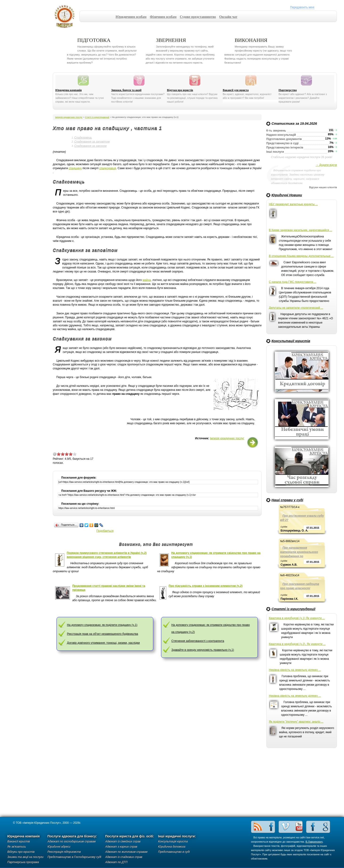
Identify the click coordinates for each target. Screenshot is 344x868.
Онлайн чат (228, 17)
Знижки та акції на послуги (25, 857)
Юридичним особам (131, 17)
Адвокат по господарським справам (72, 841)
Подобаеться (105, 531)
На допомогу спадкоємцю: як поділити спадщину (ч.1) (102, 625)
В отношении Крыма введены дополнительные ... (301, 256)
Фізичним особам (163, 17)
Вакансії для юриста (236, 90)
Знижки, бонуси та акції (126, 90)
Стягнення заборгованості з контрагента (198, 641)
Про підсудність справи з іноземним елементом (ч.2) (206, 586)
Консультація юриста (173, 841)
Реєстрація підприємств (64, 852)
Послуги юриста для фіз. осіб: (130, 836)
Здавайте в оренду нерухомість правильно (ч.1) (203, 650)
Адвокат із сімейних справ (123, 841)
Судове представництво (198, 17)
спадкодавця (107, 168)
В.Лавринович (314, 842)
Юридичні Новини (287, 195)
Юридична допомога (172, 847)
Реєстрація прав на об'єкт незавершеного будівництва (102, 634)
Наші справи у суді (287, 500)
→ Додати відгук (326, 165)
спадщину (75, 168)
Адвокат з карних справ (121, 847)
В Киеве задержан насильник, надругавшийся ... (301, 230)
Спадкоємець (83, 138)
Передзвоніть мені (302, 7)
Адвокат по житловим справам (126, 852)
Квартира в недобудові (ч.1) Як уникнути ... (297, 618)
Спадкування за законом (90, 146)
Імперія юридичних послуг (66, 16)
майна (147, 280)
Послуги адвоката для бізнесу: (72, 836)
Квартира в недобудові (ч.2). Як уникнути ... (297, 644)
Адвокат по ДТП (116, 862)
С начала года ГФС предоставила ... (293, 282)
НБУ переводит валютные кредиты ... (293, 204)
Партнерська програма (23, 862)
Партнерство (288, 90)
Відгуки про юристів (180, 90)
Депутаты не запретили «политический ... (296, 308)
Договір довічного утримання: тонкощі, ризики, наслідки (103, 643)
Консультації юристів (291, 341)
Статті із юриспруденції (293, 609)
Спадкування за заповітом (92, 142)
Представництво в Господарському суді (74, 857)
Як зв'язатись (17, 847)
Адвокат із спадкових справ (124, 857)
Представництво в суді (174, 852)
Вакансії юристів (19, 841)
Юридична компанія (69, 90)
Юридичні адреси (59, 847)
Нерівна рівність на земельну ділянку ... (295, 670)
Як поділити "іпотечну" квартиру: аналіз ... (296, 722)
